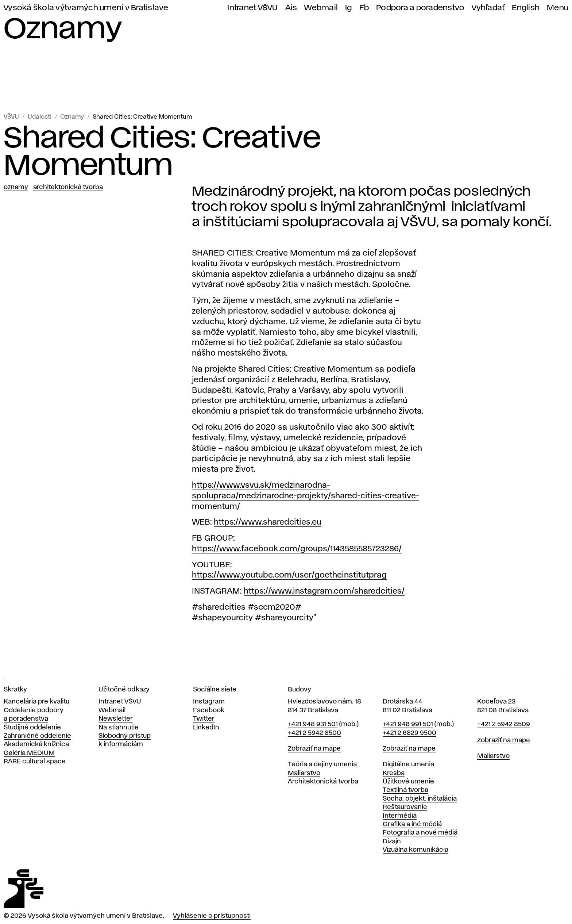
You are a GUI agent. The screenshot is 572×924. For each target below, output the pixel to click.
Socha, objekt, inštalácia (420, 799)
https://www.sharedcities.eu (268, 522)
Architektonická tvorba (68, 187)
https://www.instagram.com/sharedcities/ (324, 591)
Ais (291, 8)
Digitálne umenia (408, 764)
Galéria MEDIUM (29, 753)
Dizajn (392, 841)
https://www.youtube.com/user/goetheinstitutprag (289, 575)
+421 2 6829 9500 (409, 733)
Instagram (209, 702)
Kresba (394, 773)
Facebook (209, 710)
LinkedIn (206, 728)
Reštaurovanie (405, 807)
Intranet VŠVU (252, 8)
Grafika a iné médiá (412, 824)
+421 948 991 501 (408, 724)
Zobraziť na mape (314, 749)
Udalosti (40, 117)
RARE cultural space (35, 762)
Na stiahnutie (119, 728)
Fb (364, 8)
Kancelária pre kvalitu (36, 702)
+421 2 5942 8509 (504, 724)
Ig (349, 8)
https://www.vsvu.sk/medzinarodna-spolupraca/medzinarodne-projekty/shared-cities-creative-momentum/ (306, 496)
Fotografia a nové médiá (420, 833)
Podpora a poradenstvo (420, 8)
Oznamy (72, 117)
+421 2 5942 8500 (314, 733)
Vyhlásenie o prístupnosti (212, 916)
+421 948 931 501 (313, 724)
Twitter (204, 719)
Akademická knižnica (36, 744)
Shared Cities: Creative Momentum (142, 117)
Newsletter (116, 719)
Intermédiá (400, 816)
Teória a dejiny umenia (322, 764)
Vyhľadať (488, 8)
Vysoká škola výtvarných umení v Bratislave (86, 8)
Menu (558, 8)
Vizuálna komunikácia (416, 850)
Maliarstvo (304, 773)
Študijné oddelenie (32, 728)
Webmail (321, 8)
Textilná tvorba (405, 790)
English (526, 8)
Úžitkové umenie (408, 782)
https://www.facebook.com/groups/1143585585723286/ (297, 549)
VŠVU (11, 117)
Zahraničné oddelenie (37, 736)
